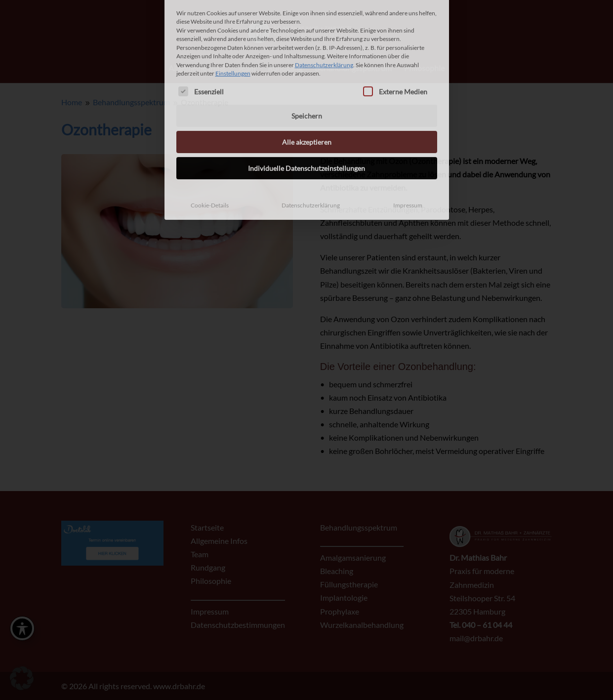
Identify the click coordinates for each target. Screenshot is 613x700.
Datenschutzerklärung (324, 9)
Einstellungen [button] (233, 18)
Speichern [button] (307, 61)
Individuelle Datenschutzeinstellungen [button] (306, 113)
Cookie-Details (210, 150)
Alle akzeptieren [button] (307, 87)
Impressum (408, 150)
